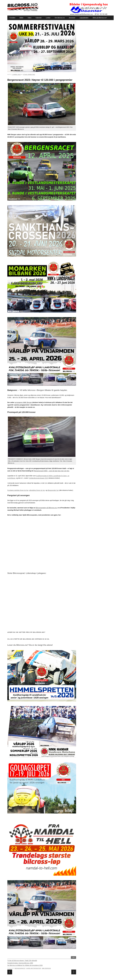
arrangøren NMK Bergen (23, 402)
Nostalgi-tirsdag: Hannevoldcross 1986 (20, 963)
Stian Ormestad (29, 74)
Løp (73, 957)
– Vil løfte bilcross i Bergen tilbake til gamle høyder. (43, 390)
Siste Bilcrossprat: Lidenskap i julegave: (27, 573)
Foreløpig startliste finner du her (18, 490)
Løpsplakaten (84, 18)
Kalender (39, 18)
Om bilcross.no (60, 18)
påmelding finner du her (37, 490)
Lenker (48, 18)
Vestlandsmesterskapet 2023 (39, 478)
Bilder (21, 18)
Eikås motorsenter (34, 968)
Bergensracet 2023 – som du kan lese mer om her (52, 471)
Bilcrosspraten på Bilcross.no (46, 508)
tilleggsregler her (53, 490)
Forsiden (12, 18)
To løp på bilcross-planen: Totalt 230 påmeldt (22, 961)
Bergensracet (20, 968)
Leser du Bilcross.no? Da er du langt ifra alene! (30, 645)
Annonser (72, 18)
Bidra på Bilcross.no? (100, 18)
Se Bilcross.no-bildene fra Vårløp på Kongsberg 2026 (25, 965)
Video (30, 18)
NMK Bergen (46, 968)
